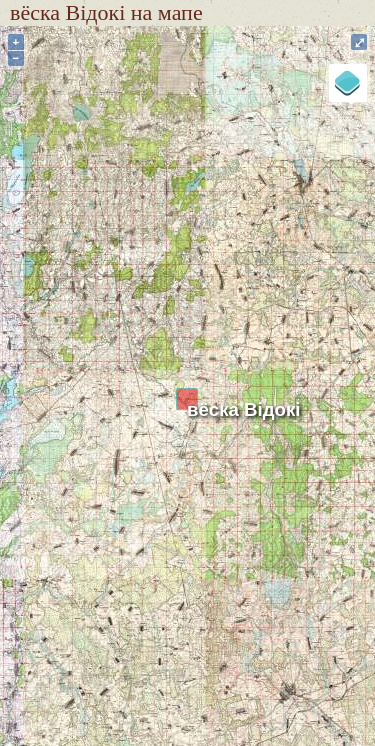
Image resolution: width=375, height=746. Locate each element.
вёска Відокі (244, 409)
